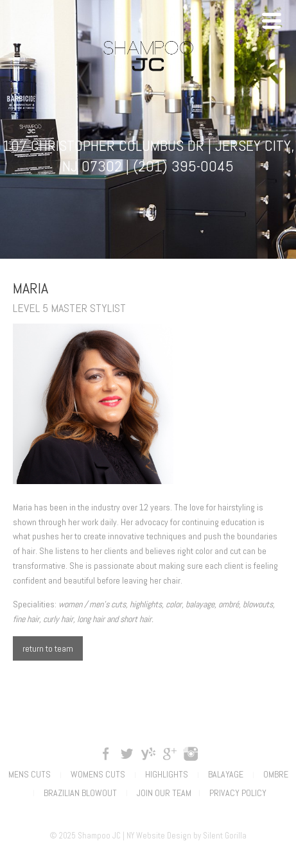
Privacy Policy (238, 793)
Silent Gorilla (225, 836)
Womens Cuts (98, 774)
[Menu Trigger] (272, 19)
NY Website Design (159, 836)
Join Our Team (164, 793)
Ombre (276, 774)
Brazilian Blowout (80, 793)
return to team (48, 648)
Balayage (226, 774)
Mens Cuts (30, 774)
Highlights (167, 774)
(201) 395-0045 (183, 166)
